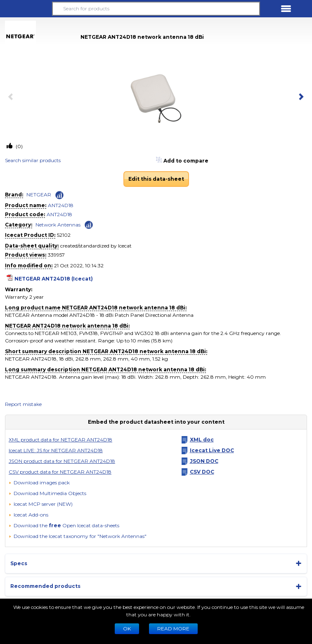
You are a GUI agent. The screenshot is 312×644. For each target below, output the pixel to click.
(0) (19, 146)
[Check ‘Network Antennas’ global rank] (89, 224)
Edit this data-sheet (156, 179)
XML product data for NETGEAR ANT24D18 (60, 440)
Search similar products (33, 160)
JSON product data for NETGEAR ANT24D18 (62, 461)
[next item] (300, 97)
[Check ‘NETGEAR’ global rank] (59, 195)
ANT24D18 (61, 205)
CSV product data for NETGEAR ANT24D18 (60, 472)
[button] (26, 9)
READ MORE (173, 629)
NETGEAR (39, 195)
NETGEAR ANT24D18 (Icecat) (54, 279)
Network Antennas (58, 225)
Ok (127, 629)
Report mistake (23, 404)
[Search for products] (156, 9)
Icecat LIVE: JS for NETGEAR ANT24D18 (56, 450)
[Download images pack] (39, 483)
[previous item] (12, 97)
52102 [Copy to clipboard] (64, 235)
